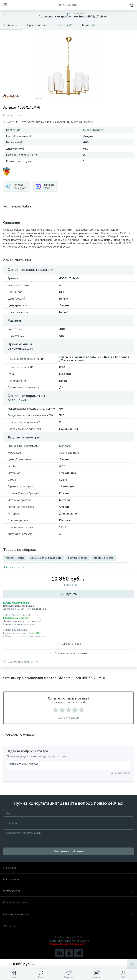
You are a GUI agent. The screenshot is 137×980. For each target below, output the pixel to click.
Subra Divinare (93, 130)
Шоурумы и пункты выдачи (19, 604)
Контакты (68, 923)
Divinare (65, 446)
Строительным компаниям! (19, 622)
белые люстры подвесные (46, 558)
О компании (68, 877)
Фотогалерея (68, 889)
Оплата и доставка (68, 900)
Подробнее (39, 607)
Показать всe (14, 565)
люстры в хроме (104, 558)
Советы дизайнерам (68, 912)
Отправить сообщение (68, 849)
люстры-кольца (15, 558)
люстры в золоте (78, 558)
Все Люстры (69, 5)
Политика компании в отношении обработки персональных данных (69, 958)
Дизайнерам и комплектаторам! (22, 619)
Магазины (68, 866)
